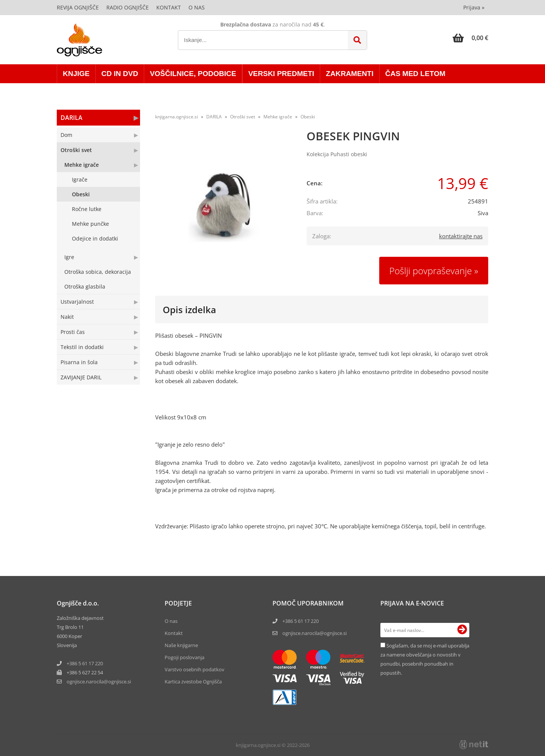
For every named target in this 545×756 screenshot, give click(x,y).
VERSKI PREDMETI (281, 74)
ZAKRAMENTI (350, 74)
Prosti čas (73, 332)
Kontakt (169, 7)
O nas (197, 7)
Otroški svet (76, 150)
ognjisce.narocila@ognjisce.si (315, 633)
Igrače (80, 179)
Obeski (81, 194)
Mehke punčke (90, 224)
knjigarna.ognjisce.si (177, 117)
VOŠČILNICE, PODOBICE (193, 74)
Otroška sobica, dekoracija (98, 272)
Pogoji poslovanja (185, 657)
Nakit (67, 317)
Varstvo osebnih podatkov (195, 669)
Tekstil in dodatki (82, 347)
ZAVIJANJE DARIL (81, 377)
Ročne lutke (87, 209)
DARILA (72, 118)
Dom (66, 135)
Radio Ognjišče (128, 7)
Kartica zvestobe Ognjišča (193, 681)
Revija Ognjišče (78, 7)
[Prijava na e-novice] (462, 630)
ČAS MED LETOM (415, 74)
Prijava (474, 7)
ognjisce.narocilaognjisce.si (99, 681)
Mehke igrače (82, 165)
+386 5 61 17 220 (85, 663)
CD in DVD (120, 74)
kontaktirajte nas (461, 236)
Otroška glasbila (85, 286)
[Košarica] (470, 38)
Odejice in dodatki (95, 238)
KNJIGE (76, 74)
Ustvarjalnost (77, 302)
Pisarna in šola (79, 362)
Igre (69, 257)
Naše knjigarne (181, 645)
